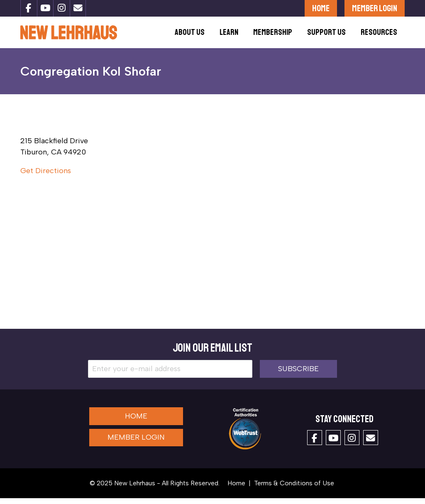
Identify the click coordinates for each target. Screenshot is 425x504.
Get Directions (46, 176)
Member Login (375, 8)
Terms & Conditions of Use (294, 489)
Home (321, 8)
